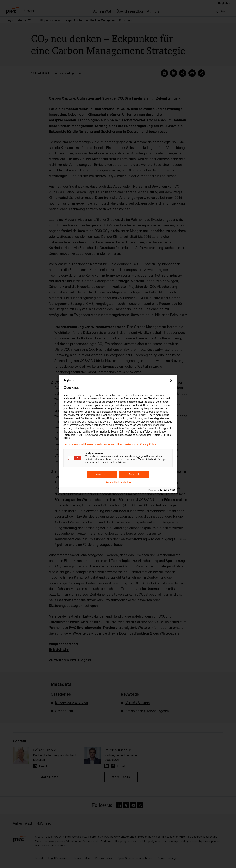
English (69, 381)
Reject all (134, 475)
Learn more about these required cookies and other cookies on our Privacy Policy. (110, 444)
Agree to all (102, 475)
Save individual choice (118, 482)
